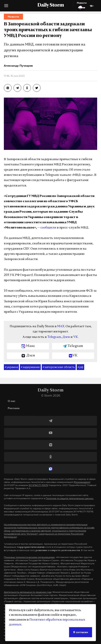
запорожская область (59, 367)
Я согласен (81, 632)
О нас (11, 401)
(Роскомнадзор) (82, 482)
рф (80, 367)
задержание (30, 367)
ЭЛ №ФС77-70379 (38, 485)
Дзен (66, 337)
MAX (61, 326)
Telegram (54, 337)
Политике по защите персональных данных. (70, 498)
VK (76, 337)
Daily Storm (51, 5)
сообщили (48, 228)
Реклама (14, 408)
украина (11, 367)
